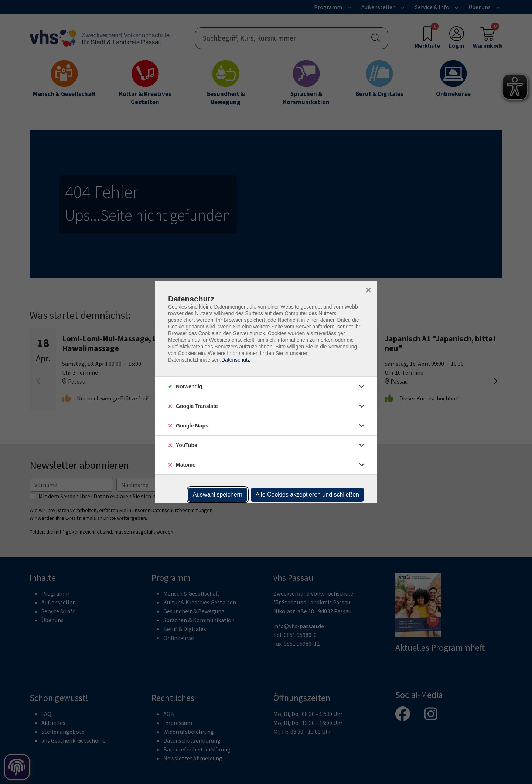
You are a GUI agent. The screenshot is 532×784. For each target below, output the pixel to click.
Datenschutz (236, 360)
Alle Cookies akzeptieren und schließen (307, 495)
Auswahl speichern (218, 495)
